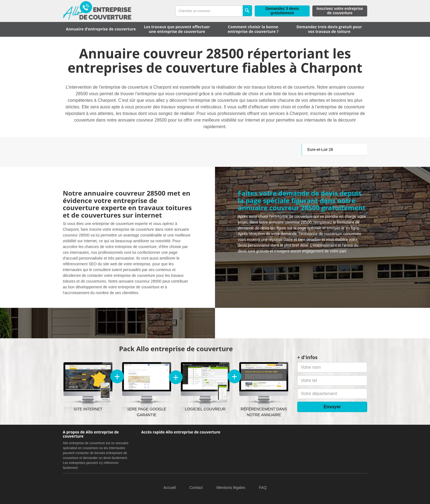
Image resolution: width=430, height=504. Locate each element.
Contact (196, 488)
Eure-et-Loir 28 (320, 150)
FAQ (263, 488)
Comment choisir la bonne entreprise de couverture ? (253, 29)
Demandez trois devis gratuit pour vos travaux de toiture (329, 29)
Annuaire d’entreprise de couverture (101, 29)
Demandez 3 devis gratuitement (282, 11)
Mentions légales (231, 488)
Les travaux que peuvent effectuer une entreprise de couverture (177, 29)
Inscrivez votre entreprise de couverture (340, 11)
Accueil (170, 488)
